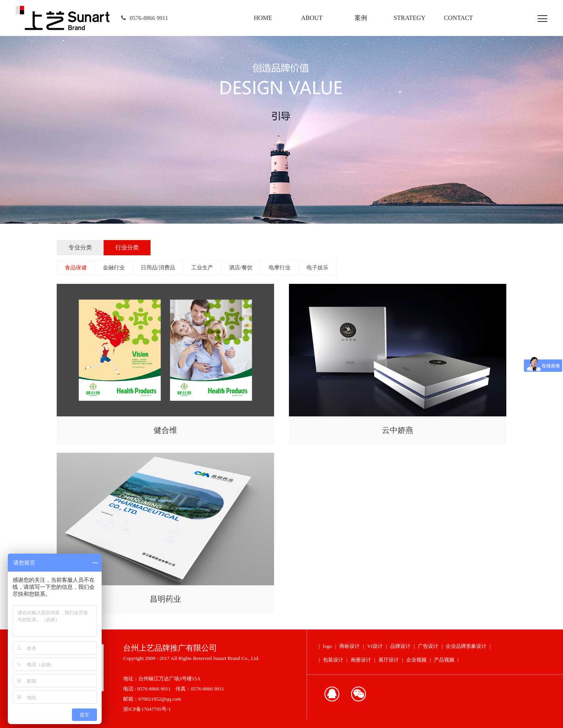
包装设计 (333, 660)
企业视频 (416, 660)
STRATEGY (410, 18)
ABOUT (312, 18)
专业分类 (80, 247)
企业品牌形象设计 (466, 646)
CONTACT (458, 18)
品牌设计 (400, 646)
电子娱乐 (317, 268)
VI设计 (375, 646)
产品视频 (444, 660)
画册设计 (361, 660)
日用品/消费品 (158, 268)
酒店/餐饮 (241, 268)
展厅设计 (389, 660)
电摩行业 (280, 268)
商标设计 (350, 646)
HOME (263, 18)
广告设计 (428, 646)
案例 (361, 18)
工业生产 (202, 268)
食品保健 (76, 268)
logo (327, 646)
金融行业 (114, 268)
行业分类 (127, 247)
